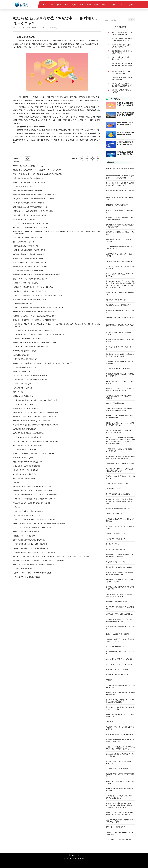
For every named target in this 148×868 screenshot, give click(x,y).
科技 (121, 5)
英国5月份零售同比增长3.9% (23, 304)
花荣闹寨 (16, 482)
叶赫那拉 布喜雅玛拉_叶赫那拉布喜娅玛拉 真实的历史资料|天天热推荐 (36, 425)
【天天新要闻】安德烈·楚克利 (23, 388)
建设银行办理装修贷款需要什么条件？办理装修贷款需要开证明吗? (35, 195)
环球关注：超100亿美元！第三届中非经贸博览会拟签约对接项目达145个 (37, 441)
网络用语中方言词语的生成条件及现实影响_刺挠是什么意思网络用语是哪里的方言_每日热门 (43, 363)
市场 (81, 5)
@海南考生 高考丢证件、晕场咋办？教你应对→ (29, 254)
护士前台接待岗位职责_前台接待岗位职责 (27, 466)
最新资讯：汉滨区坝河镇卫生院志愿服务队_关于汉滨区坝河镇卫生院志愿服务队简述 (40, 561)
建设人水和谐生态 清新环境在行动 (24, 478)
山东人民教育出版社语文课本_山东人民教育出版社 (30, 433)
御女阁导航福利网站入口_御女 (23, 458)
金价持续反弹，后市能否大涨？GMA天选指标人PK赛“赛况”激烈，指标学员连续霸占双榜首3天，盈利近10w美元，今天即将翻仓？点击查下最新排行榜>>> (57, 233)
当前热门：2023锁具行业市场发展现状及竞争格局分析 (31, 548)
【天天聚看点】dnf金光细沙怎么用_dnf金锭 (27, 339)
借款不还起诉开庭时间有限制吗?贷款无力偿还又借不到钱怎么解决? (126, 134)
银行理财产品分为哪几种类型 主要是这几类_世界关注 (31, 267)
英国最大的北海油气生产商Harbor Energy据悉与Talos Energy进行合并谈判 (37, 170)
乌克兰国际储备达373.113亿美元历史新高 (27, 577)
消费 (74, 5)
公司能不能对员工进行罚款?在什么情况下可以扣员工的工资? (126, 143)
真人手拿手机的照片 (20, 392)
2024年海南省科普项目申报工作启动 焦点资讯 (28, 271)
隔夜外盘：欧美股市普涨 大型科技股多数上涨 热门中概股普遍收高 (35, 320)
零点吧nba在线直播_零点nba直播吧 (25, 450)
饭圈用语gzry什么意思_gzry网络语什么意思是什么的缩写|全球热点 (35, 316)
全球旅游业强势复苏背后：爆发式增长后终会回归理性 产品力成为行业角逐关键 (39, 334)
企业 (66, 5)
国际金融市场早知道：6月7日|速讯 (24, 242)
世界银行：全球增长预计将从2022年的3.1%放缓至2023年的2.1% (34, 519)
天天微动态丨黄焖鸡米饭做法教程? (25, 429)
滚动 (89, 5)
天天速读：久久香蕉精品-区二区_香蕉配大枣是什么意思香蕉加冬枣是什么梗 (38, 295)
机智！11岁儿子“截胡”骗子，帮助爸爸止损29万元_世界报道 (32, 528)
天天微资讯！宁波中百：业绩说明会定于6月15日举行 (30, 511)
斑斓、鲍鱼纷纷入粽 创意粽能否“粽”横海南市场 (28, 178)
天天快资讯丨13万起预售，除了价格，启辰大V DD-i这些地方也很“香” (35, 400)
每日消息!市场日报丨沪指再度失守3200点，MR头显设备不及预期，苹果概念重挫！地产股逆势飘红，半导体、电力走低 (52, 556)
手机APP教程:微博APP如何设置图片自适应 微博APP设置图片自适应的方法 (38, 174)
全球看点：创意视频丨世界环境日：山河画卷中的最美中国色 (33, 491)
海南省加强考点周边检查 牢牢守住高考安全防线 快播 (30, 207)
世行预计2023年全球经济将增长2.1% (25, 367)
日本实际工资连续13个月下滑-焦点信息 (26, 246)
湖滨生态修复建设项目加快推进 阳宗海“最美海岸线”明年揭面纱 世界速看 (37, 275)
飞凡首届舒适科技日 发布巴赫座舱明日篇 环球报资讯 (30, 380)
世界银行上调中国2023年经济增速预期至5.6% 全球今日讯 (32, 532)
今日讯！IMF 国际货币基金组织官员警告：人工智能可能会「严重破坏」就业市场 (39, 524)
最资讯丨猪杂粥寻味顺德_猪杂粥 (24, 396)
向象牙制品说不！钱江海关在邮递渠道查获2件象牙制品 (31, 279)
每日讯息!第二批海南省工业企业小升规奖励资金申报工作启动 (33, 287)
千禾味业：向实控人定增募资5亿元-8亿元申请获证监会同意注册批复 (35, 495)
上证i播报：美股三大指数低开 (23, 569)
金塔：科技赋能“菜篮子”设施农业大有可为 (27, 515)
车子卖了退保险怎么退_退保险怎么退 (25, 359)
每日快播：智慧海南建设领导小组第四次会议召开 (29, 250)
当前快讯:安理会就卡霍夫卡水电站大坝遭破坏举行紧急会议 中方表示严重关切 (38, 308)
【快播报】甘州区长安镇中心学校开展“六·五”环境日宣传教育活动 (34, 552)
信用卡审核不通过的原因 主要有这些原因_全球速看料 (31, 215)
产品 (104, 5)
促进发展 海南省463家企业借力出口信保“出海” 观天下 (31, 262)
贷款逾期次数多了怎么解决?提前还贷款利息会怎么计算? (126, 124)
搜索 (131, 20)
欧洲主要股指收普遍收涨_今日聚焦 (25, 351)
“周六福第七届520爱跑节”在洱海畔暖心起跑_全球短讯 (31, 376)
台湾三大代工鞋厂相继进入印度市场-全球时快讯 (29, 238)
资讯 (51, 5)
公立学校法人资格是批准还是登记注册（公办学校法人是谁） (33, 487)
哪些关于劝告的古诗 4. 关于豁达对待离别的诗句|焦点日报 (32, 503)
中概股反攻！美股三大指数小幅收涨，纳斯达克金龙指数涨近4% (34, 312)
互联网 (112, 5)
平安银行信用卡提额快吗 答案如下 (24, 186)
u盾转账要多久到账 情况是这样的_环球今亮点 (28, 166)
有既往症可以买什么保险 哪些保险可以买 (27, 219)
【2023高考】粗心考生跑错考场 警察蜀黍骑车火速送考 (31, 223)
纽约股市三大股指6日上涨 (22, 371)
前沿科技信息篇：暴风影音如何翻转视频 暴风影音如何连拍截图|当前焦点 (37, 413)
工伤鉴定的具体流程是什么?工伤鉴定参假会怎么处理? (126, 153)
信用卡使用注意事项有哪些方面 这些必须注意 (28, 190)
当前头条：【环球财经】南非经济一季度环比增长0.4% (31, 347)
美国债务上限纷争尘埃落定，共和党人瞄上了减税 (29, 182)
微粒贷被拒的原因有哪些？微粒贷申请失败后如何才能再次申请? (34, 199)
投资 (131, 5)
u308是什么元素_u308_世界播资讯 (25, 474)
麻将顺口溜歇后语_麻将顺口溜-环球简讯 (26, 408)
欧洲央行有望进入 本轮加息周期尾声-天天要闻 (28, 258)
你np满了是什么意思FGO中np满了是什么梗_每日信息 (31, 291)
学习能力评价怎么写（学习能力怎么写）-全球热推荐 (30, 544)
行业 (59, 5)
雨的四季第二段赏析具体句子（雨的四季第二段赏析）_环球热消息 (35, 417)
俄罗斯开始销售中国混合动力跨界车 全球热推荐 (29, 203)
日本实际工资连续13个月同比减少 (24, 536)
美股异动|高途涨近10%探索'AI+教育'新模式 (27, 437)
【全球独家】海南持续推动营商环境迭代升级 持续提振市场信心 (34, 211)
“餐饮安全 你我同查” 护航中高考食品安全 (26, 470)
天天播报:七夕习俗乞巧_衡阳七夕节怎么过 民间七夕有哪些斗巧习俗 (35, 343)
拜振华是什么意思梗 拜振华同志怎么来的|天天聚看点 (30, 299)
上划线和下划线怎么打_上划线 (23, 404)
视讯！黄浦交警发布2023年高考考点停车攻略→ (29, 462)
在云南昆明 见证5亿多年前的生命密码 (25, 283)
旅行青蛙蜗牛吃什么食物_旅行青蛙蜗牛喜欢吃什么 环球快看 (33, 330)
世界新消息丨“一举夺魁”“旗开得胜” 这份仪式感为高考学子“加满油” (34, 499)
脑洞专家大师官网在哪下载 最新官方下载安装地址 (29, 540)
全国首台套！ (18, 507)
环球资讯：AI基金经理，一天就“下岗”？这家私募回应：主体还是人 (35, 454)
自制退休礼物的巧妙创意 (21, 355)
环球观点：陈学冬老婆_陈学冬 (23, 384)
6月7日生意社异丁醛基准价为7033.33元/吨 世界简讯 (30, 227)
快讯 (44, 5)
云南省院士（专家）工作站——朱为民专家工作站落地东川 (32, 573)
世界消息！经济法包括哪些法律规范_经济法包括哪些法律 (32, 421)
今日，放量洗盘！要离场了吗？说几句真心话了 (28, 445)
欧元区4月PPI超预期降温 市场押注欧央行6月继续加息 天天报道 (34, 565)
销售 (96, 5)
